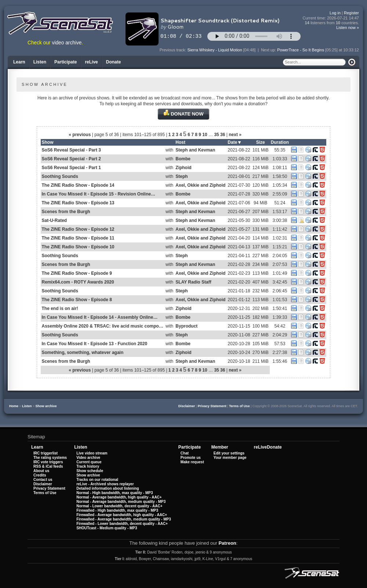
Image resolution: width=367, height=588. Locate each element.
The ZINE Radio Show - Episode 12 (78, 229)
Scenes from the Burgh (66, 212)
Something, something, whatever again (83, 353)
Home (14, 406)
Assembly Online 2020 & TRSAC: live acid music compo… (103, 326)
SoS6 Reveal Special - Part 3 (71, 150)
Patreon (227, 543)
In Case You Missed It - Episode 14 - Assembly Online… (100, 317)
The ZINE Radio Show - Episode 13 (78, 203)
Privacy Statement (212, 406)
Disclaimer (187, 406)
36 (223, 135)
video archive (67, 43)
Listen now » (348, 28)
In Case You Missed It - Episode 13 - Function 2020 (95, 344)
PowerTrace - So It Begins (301, 50)
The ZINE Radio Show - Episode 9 (77, 273)
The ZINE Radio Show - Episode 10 (78, 247)
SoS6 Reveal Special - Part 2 (71, 159)
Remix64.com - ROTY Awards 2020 (78, 282)
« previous (80, 135)
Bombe (183, 159)
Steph (181, 176)
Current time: (331, 18)
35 (216, 135)
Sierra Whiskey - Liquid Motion (215, 50)
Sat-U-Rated (54, 220)
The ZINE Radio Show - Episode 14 (78, 185)
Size (261, 142)
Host (180, 142)
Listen (27, 406)
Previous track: (174, 50)
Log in (335, 13)
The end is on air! (60, 308)
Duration (280, 142)
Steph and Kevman (195, 150)
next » (235, 135)
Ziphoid (183, 168)
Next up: (269, 50)
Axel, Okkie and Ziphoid (200, 185)
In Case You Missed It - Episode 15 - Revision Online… (99, 194)
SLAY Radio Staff (193, 282)
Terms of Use (239, 406)
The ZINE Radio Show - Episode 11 (78, 238)
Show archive (46, 406)
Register (351, 13)
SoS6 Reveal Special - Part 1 (71, 168)
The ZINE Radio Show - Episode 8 (77, 300)
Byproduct (186, 326)
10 (205, 135)
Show (48, 142)
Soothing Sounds (60, 176)
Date (234, 142)
